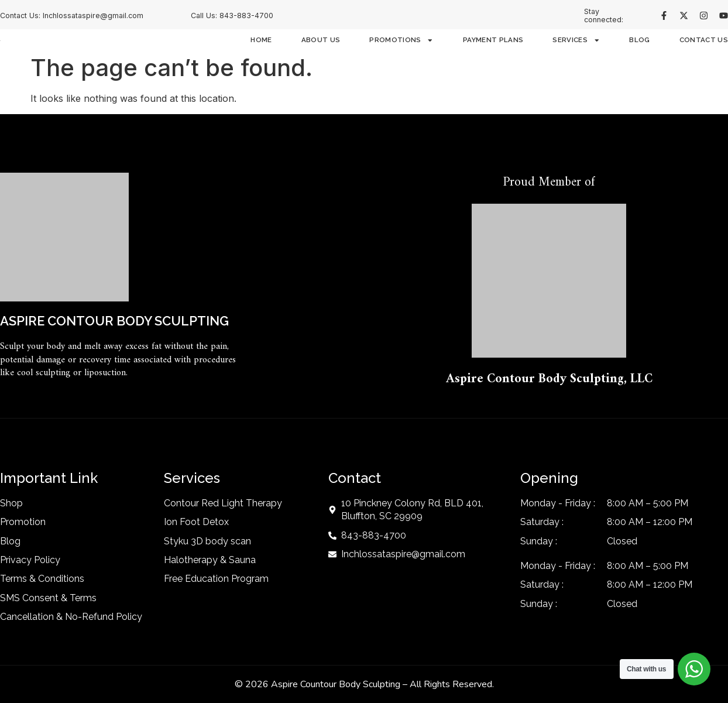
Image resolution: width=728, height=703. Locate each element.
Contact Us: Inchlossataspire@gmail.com (72, 16)
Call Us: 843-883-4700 (232, 16)
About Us (321, 40)
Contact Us (704, 40)
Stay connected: (604, 16)
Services (576, 40)
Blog (639, 40)
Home (261, 40)
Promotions (401, 40)
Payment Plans (493, 40)
